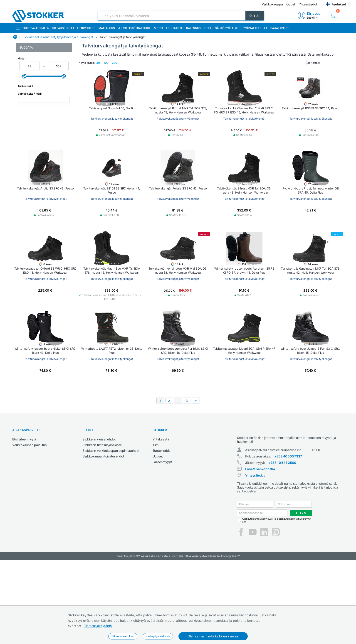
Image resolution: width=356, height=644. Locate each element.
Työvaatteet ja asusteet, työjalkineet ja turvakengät (58, 37)
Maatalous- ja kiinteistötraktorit (124, 28)
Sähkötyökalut (227, 28)
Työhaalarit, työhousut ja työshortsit (37, 156)
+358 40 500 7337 (288, 540)
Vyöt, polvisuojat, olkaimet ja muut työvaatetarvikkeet (44, 169)
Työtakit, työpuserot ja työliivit (41, 163)
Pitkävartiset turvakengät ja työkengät (39, 110)
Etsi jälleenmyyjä (24, 519)
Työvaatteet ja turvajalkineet (265, 28)
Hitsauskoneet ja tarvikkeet (73, 28)
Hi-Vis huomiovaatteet (35, 71)
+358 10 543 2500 (282, 547)
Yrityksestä (161, 519)
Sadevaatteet (29, 125)
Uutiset (158, 536)
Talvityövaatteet (31, 140)
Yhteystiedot (255, 559)
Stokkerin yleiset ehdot (99, 519)
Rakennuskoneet (199, 28)
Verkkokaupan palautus (30, 525)
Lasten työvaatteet (33, 80)
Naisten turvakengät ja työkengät (43, 90)
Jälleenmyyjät (162, 542)
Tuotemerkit (161, 531)
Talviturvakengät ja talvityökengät (122, 37)
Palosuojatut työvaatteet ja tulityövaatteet (38, 101)
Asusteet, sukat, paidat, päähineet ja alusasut (44, 64)
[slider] (24, 214)
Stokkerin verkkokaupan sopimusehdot (111, 531)
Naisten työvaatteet (33, 95)
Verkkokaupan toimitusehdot (103, 536)
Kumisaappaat (30, 76)
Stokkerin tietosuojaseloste (102, 525)
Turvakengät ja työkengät (38, 144)
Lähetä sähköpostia (260, 553)
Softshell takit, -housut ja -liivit (41, 130)
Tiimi (156, 525)
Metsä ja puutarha (168, 28)
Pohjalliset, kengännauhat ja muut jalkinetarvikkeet (43, 119)
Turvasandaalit (30, 149)
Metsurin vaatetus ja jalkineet (40, 85)
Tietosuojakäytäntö (98, 626)
